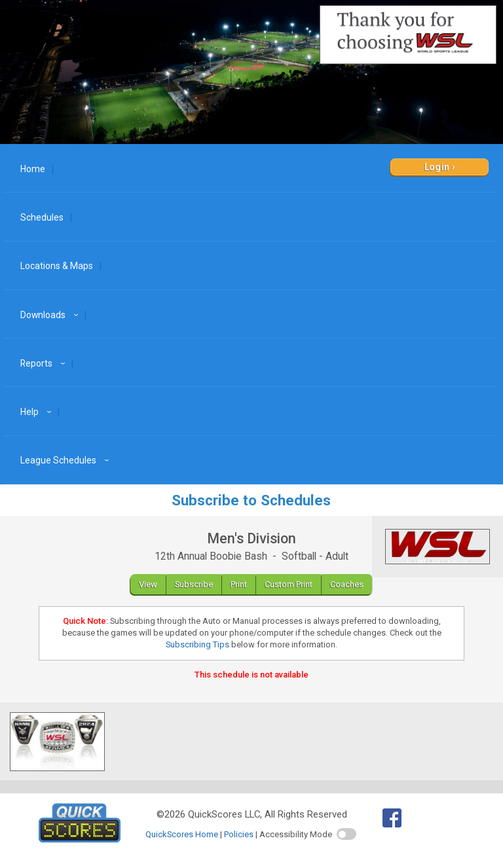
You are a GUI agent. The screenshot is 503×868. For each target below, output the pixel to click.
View (148, 584)
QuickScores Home (182, 834)
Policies (239, 834)
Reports (45, 363)
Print (239, 584)
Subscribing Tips (197, 644)
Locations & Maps (57, 266)
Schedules (42, 217)
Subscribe (194, 584)
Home (33, 169)
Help (38, 412)
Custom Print (289, 584)
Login (437, 167)
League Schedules (66, 460)
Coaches (347, 584)
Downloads (51, 315)
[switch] (346, 834)
